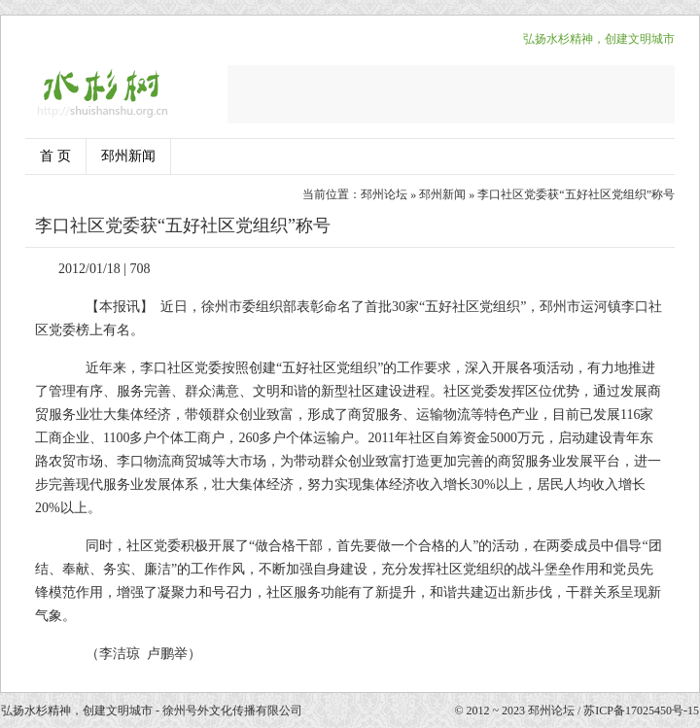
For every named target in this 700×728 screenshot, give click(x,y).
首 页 (55, 156)
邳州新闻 (128, 156)
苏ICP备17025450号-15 (641, 711)
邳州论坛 (384, 194)
